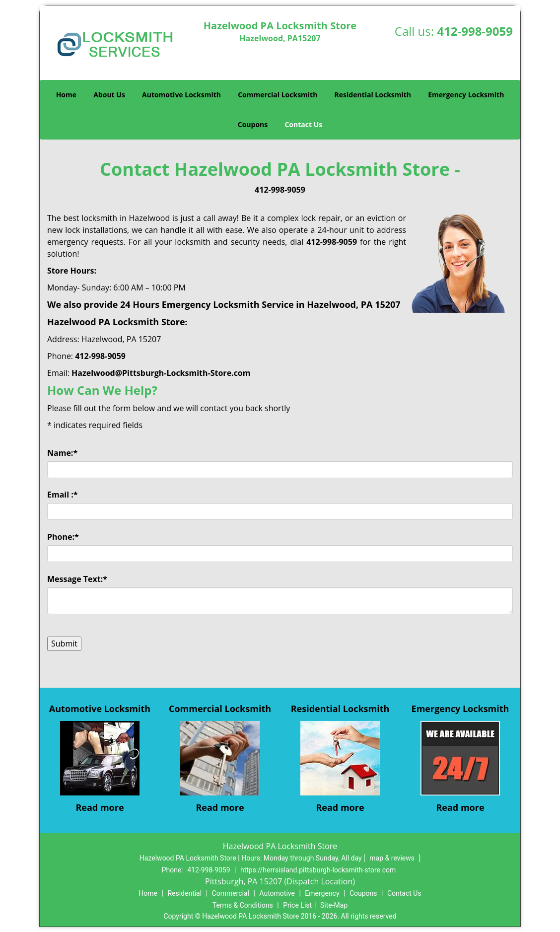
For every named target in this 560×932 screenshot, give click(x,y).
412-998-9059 (475, 31)
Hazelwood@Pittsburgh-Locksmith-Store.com (161, 373)
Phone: (63, 537)
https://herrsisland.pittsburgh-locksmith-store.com (318, 870)
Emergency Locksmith (466, 95)
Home (66, 95)
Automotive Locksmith (181, 95)
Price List (297, 905)
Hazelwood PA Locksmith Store (116, 322)
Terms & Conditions (243, 905)
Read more (100, 807)
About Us (109, 95)
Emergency (322, 893)
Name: (62, 453)
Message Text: (77, 579)
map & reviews (393, 858)
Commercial (231, 893)
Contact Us (303, 124)
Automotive (277, 893)
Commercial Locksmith (278, 95)
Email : (63, 495)
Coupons (253, 124)
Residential (184, 893)
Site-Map (334, 905)
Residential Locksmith (373, 95)
